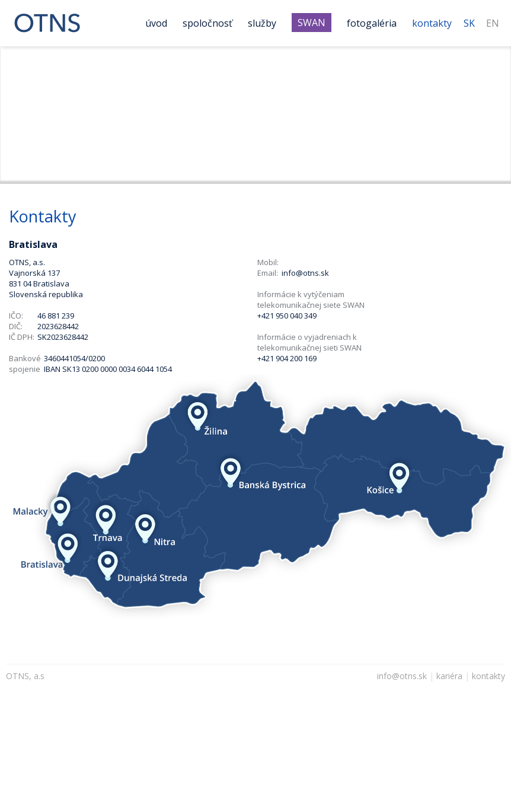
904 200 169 (296, 358)
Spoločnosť (207, 23)
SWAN (312, 23)
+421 (266, 358)
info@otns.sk (305, 273)
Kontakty (432, 23)
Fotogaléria (372, 23)
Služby (262, 23)
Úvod (156, 23)
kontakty (488, 676)
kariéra (449, 676)
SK (469, 23)
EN (493, 23)
